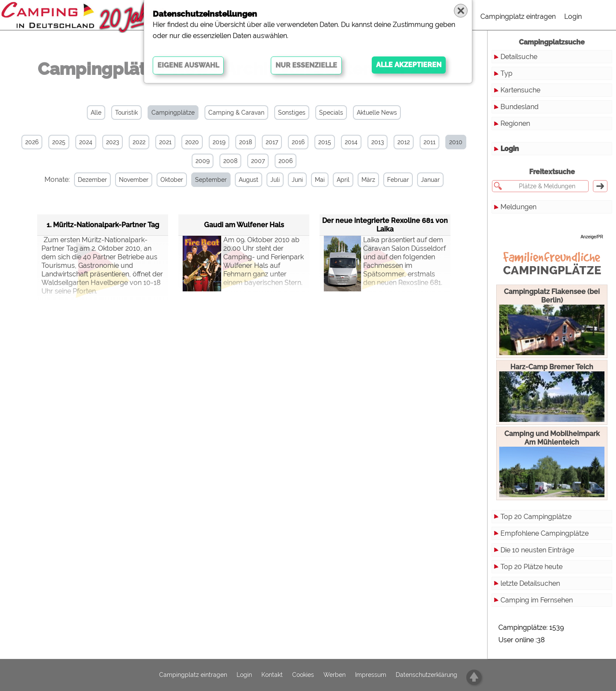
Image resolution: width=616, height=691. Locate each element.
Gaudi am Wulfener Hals (244, 225)
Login (573, 16)
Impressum (371, 675)
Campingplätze (173, 113)
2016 (298, 142)
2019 (219, 142)
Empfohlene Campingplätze (545, 533)
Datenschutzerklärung (426, 675)
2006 (286, 161)
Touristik (126, 113)
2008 (230, 161)
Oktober (172, 180)
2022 (139, 142)
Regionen (515, 123)
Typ (506, 73)
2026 (32, 142)
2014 (351, 142)
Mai (320, 180)
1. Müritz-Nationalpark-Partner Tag (103, 225)
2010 (456, 142)
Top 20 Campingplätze (536, 517)
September (211, 180)
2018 (246, 142)
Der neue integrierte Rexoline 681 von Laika (385, 225)
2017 (272, 142)
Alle (96, 113)
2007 (258, 161)
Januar (430, 180)
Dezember (92, 180)
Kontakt (272, 675)
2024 (86, 142)
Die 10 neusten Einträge (537, 550)
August (249, 180)
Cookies (303, 675)
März (368, 180)
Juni (297, 180)
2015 (325, 142)
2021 (165, 142)
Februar (398, 180)
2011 (429, 142)
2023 (113, 142)
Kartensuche (520, 90)
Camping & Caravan (236, 113)
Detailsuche (519, 57)
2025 (59, 142)
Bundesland (520, 107)
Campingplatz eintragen (518, 16)
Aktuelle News (377, 113)
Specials (331, 113)
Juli (275, 180)
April (343, 180)
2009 (203, 161)
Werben (335, 675)
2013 (378, 142)
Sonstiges (292, 113)
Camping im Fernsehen (537, 600)
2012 (404, 142)
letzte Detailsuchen (530, 583)
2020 (192, 142)
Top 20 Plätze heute (532, 567)
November (134, 180)
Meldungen (518, 207)
